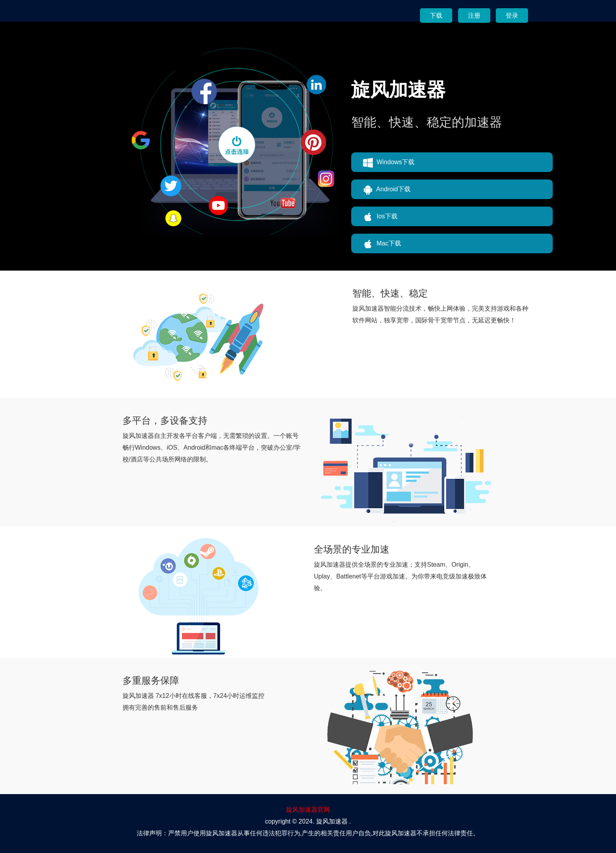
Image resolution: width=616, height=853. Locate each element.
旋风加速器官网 (308, 810)
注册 (474, 16)
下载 (436, 16)
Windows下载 (389, 163)
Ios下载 (380, 217)
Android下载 (387, 190)
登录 (512, 16)
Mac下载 (382, 244)
